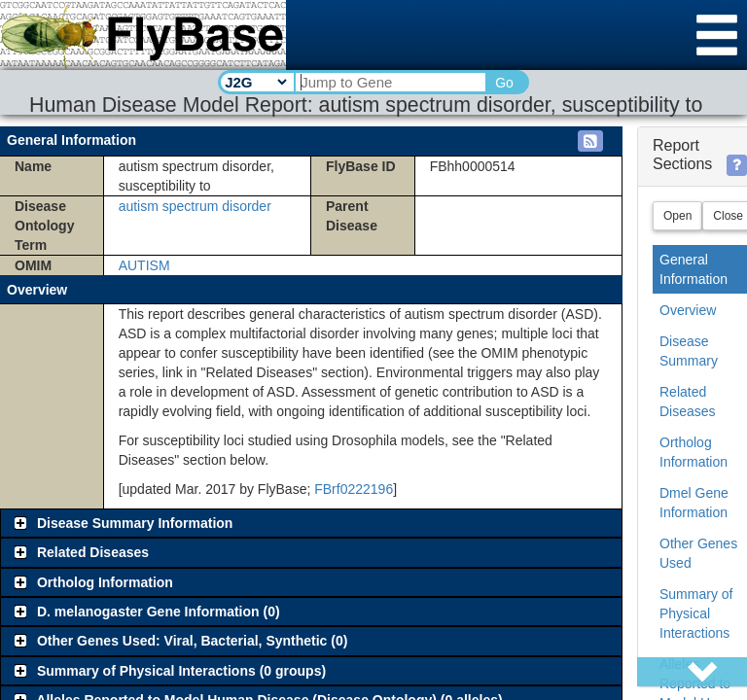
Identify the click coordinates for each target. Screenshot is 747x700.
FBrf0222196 (354, 489)
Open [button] (677, 216)
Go (504, 83)
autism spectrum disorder (195, 206)
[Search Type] (255, 82)
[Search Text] (390, 82)
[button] (590, 141)
